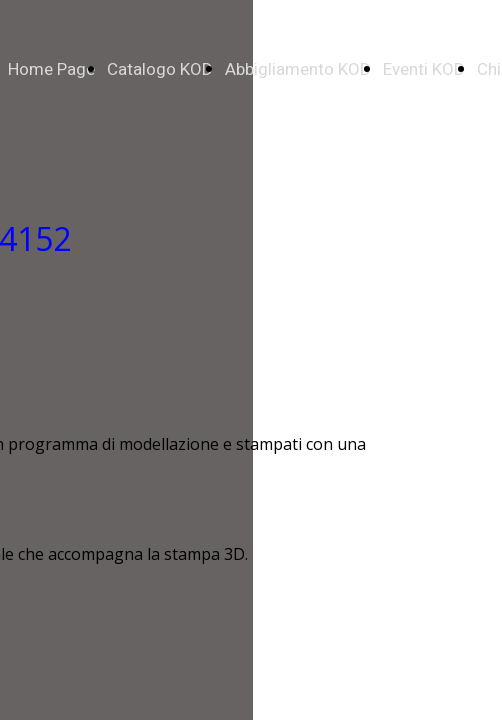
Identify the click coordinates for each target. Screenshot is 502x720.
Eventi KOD (424, 69)
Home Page (51, 69)
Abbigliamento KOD (298, 69)
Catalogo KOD (160, 69)
